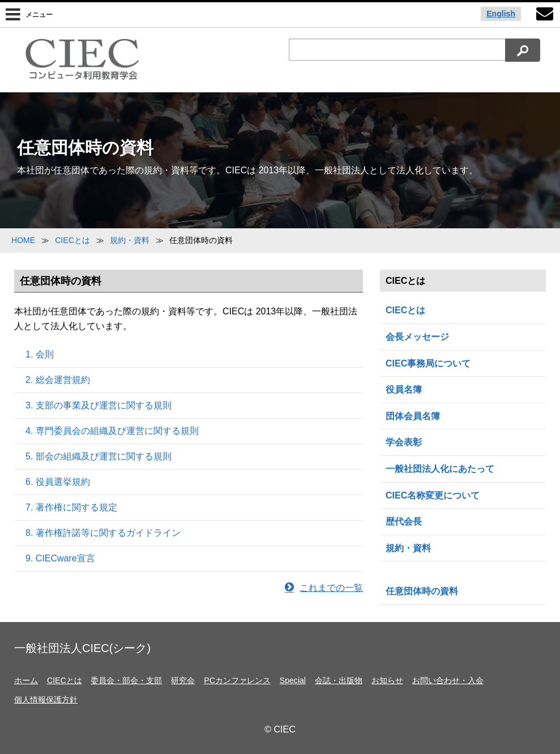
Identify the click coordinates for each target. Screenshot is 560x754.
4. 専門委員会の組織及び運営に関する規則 (112, 431)
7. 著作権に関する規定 (71, 507)
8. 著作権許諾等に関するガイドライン (103, 533)
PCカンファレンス (237, 680)
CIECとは (405, 310)
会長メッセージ (417, 337)
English (501, 14)
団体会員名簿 (413, 416)
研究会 (183, 680)
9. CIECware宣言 (60, 558)
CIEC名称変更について (433, 495)
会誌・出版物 (339, 680)
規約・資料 (408, 548)
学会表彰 (404, 442)
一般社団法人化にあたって (440, 469)
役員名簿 (404, 389)
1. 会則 (40, 354)
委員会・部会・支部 (126, 680)
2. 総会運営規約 (58, 380)
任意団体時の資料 (422, 591)
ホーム (26, 680)
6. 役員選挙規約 (58, 482)
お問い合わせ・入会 (448, 680)
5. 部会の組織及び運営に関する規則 (99, 456)
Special (293, 680)
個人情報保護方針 (46, 700)
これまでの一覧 (324, 588)
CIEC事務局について (428, 363)
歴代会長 (404, 521)
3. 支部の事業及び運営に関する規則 (99, 405)
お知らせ (387, 680)
